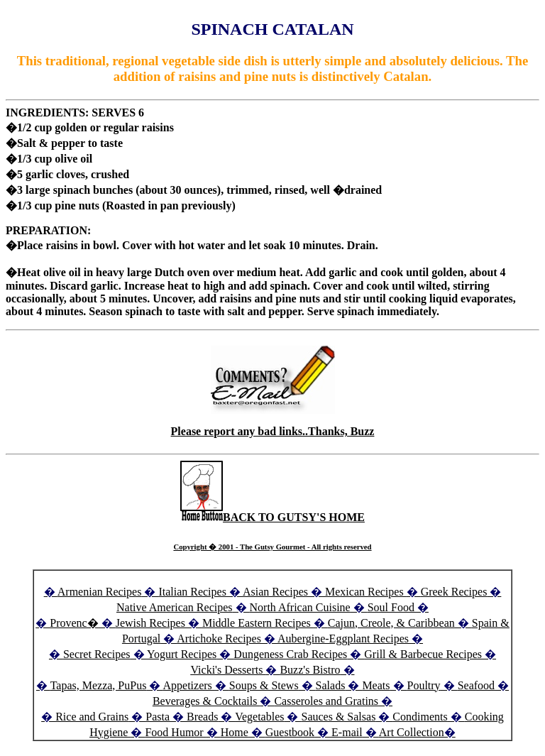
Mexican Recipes (366, 592)
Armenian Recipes (100, 592)
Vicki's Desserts (228, 670)
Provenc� (74, 623)
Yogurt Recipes (182, 654)
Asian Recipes (275, 592)
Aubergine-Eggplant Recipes (343, 639)
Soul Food (391, 607)
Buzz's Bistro (310, 670)
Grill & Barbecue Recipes (424, 654)
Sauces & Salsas (338, 717)
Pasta (158, 717)
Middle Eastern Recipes (258, 623)
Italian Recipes (194, 592)
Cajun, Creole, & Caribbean (391, 623)
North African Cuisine (300, 607)
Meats (376, 685)
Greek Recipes (454, 592)
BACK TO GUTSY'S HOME (272, 517)
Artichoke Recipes (219, 639)
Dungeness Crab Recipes (290, 654)
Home (235, 732)
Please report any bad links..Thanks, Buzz (273, 431)
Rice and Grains (92, 717)
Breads (202, 717)
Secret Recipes (97, 654)
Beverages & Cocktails (207, 701)
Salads (331, 685)
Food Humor (175, 732)
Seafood (476, 685)
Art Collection (412, 732)
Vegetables (259, 717)
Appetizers (189, 685)
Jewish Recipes (152, 623)
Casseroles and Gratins (326, 701)
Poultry (424, 685)
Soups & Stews (264, 685)
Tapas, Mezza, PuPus (99, 685)
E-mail (347, 732)
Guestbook (290, 732)
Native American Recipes (175, 607)
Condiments (420, 717)
